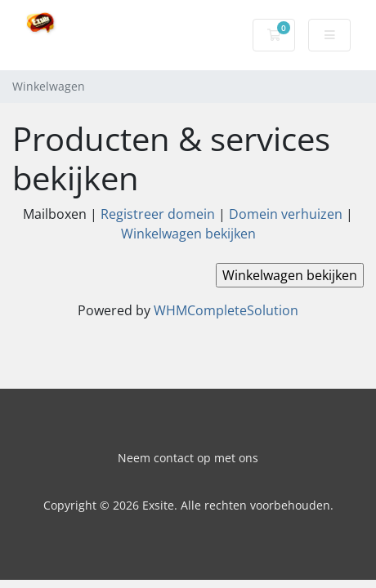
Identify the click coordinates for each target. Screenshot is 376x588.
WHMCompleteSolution (226, 310)
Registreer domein (158, 214)
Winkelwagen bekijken (188, 234)
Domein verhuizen (286, 214)
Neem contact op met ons (188, 458)
